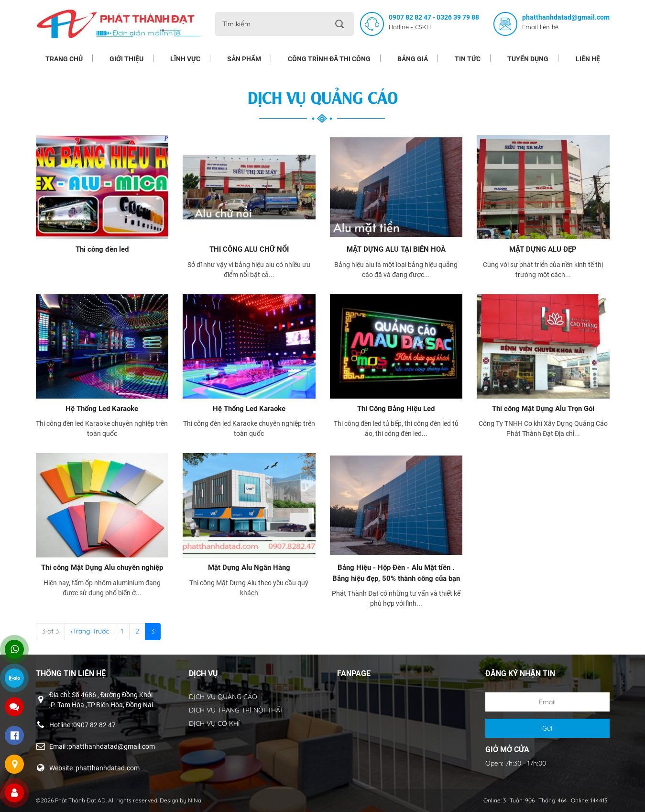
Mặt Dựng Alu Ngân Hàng (249, 567)
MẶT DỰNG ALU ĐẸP (543, 249)
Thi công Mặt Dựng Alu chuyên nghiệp (102, 567)
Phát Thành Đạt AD (80, 800)
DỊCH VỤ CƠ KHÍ (214, 723)
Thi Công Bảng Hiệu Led (396, 409)
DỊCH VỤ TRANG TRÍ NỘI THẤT (236, 710)
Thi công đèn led (102, 249)
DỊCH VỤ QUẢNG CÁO (223, 697)
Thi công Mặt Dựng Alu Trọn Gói (543, 409)
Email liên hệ (540, 27)
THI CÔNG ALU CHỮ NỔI (249, 249)
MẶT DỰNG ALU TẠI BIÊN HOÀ (396, 249)
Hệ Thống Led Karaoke (102, 409)
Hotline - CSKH (410, 27)
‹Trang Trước (90, 631)
